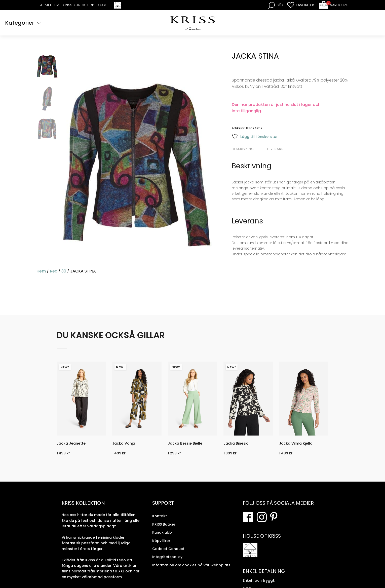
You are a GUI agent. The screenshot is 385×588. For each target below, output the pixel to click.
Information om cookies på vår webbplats (191, 565)
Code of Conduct (168, 549)
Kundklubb (162, 532)
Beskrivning (243, 149)
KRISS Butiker (164, 524)
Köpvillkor (161, 541)
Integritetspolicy (167, 557)
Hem (41, 271)
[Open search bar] (276, 5)
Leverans (275, 149)
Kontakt (160, 516)
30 (64, 271)
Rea (54, 271)
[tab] (249, 149)
